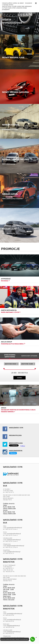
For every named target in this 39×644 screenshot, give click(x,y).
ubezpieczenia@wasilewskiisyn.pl (16, 546)
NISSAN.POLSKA (15, 435)
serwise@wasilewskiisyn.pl (14, 534)
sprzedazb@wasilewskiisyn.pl (15, 614)
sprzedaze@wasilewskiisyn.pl (14, 528)
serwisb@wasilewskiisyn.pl (14, 620)
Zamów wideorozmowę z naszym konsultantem (15, 639)
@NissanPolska (16, 443)
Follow (23, 446)
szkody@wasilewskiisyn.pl (14, 540)
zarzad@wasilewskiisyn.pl (14, 552)
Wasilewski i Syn (16, 428)
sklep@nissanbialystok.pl (13, 626)
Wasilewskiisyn (16, 451)
